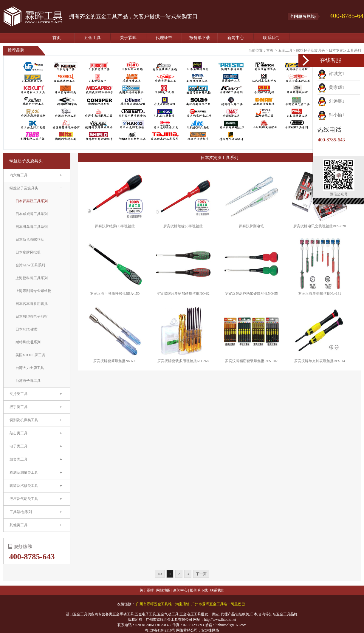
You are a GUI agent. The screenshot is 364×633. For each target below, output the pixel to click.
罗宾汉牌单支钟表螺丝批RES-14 (320, 361)
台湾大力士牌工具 (30, 368)
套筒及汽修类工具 (24, 486)
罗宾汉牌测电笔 (251, 226)
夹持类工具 (18, 394)
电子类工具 (18, 446)
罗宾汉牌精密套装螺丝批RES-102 (251, 361)
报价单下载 (200, 38)
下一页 (201, 574)
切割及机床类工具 (24, 420)
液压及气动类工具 (24, 499)
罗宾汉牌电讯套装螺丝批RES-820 (320, 226)
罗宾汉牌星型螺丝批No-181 (320, 294)
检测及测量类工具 (24, 473)
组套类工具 (18, 459)
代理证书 (164, 38)
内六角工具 (18, 175)
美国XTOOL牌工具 (30, 355)
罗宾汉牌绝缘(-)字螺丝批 (183, 226)
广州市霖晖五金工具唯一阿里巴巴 (218, 604)
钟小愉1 (331, 115)
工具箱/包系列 (21, 512)
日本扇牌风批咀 (28, 252)
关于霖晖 (128, 38)
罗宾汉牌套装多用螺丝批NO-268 (183, 361)
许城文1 (331, 74)
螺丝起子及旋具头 (311, 50)
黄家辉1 (331, 87)
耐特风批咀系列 (28, 342)
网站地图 (163, 590)
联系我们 (271, 38)
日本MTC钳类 (27, 329)
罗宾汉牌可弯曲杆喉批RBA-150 (115, 294)
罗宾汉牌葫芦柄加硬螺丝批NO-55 (251, 294)
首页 (57, 38)
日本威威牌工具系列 (32, 214)
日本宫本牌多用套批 (32, 304)
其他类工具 (18, 525)
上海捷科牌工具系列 (32, 278)
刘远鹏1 (331, 101)
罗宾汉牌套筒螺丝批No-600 (115, 361)
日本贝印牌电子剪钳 (32, 316)
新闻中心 (236, 38)
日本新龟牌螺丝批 (30, 240)
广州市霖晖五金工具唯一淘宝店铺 (163, 604)
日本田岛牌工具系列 (32, 227)
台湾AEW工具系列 (30, 265)
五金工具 (92, 38)
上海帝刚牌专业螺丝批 (33, 291)
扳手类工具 (18, 407)
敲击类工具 (18, 433)
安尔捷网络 (210, 630)
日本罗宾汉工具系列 (345, 50)
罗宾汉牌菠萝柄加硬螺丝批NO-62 (183, 294)
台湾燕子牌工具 (28, 381)
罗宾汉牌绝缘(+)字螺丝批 (115, 226)
